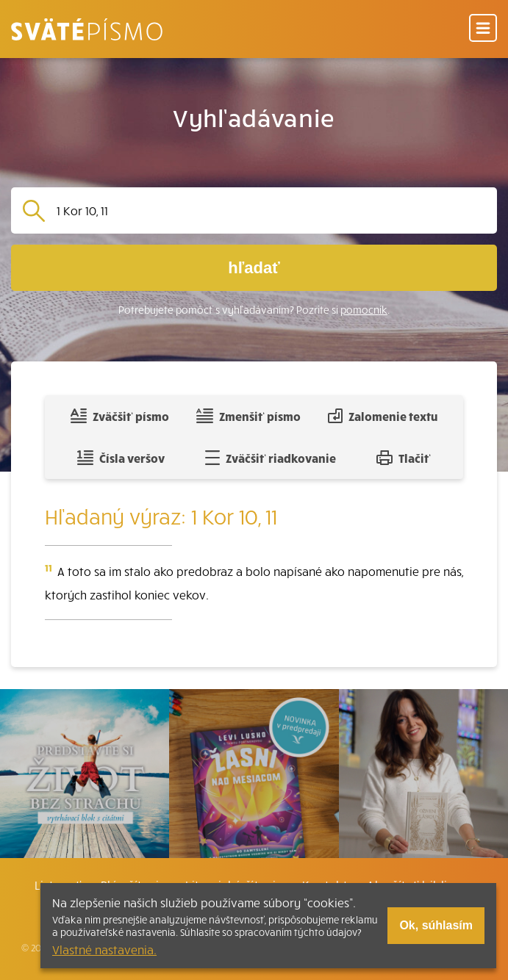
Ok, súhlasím (436, 925)
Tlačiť (404, 458)
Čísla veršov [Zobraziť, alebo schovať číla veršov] (121, 458)
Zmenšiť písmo (248, 416)
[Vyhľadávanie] (271, 210)
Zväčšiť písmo (120, 416)
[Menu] (483, 29)
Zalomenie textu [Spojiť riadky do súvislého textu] (383, 416)
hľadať (254, 268)
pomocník (364, 310)
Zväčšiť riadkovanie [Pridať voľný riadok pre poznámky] (270, 458)
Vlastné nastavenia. (104, 949)
